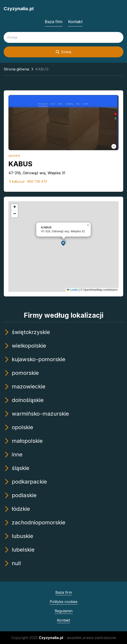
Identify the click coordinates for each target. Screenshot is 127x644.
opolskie (14, 156)
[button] (63, 243)
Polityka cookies (64, 602)
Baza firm (54, 22)
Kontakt (75, 22)
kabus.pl (16, 181)
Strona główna (16, 69)
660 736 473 (37, 181)
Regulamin (64, 611)
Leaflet (72, 290)
